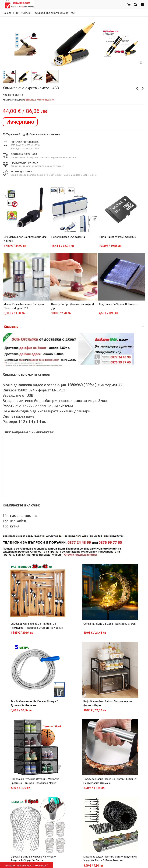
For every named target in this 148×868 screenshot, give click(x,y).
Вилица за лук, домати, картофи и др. (73, 306)
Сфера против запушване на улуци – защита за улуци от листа (33, 859)
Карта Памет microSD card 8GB (117, 237)
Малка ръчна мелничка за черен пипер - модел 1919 (24, 306)
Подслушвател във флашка (68, 237)
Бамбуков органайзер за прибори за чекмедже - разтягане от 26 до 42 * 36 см (37, 626)
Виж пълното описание (40, 100)
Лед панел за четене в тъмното (119, 304)
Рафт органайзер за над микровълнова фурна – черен (108, 703)
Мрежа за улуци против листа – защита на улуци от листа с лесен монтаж (110, 859)
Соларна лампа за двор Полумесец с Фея (110, 624)
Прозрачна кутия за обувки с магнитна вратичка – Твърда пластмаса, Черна (35, 781)
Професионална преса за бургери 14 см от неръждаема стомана (110, 781)
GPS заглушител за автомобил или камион (25, 239)
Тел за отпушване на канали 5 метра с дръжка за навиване (35, 703)
